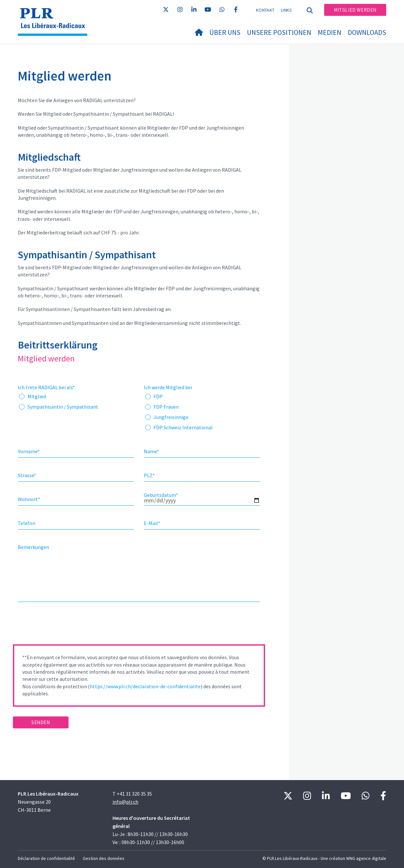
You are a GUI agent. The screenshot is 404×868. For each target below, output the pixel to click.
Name (151, 451)
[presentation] (62, 625)
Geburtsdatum (161, 495)
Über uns (225, 32)
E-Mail (152, 523)
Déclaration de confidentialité (46, 858)
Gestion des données (104, 858)
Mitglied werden (355, 10)
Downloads (367, 32)
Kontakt (265, 10)
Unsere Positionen (279, 32)
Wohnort (29, 499)
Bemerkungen (33, 547)
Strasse (27, 475)
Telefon (27, 523)
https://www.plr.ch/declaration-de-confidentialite (145, 686)
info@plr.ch (125, 802)
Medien (330, 32)
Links (287, 10)
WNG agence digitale (366, 858)
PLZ (149, 475)
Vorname (29, 451)
